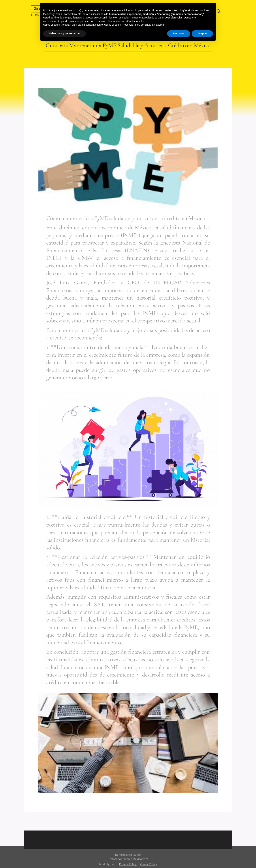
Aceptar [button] (202, 33)
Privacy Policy (128, 864)
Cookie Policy (149, 864)
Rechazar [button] (179, 33)
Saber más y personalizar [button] (64, 33)
